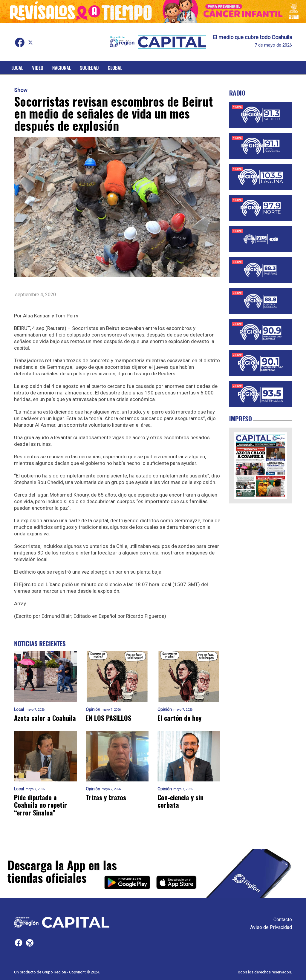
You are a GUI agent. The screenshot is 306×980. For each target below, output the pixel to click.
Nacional (62, 68)
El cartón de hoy (179, 718)
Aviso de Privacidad (271, 927)
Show (21, 90)
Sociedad (89, 68)
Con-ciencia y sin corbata (180, 801)
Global (115, 68)
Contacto (283, 920)
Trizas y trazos (106, 797)
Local (17, 68)
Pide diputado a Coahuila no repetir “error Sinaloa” (40, 805)
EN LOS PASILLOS (108, 718)
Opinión (93, 710)
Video (38, 68)
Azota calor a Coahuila (45, 718)
